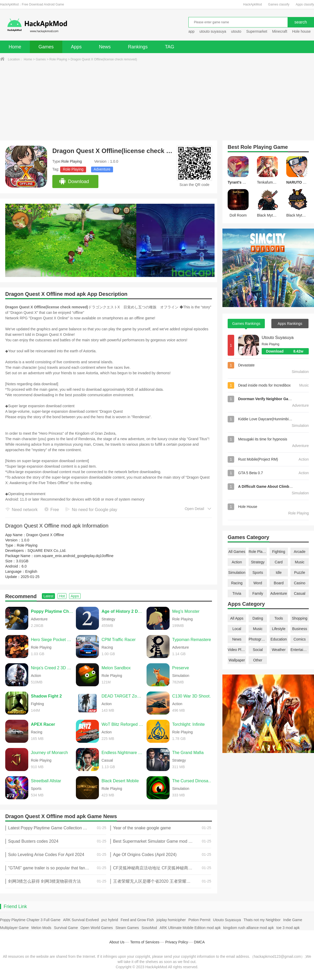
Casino (300, 583)
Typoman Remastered (193, 640)
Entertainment (300, 650)
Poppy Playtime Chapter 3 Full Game (30, 920)
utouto (236, 31)
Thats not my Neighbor (262, 920)
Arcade (300, 552)
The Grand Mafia (188, 753)
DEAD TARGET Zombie (123, 696)
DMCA (199, 942)
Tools (279, 618)
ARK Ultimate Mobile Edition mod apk (190, 928)
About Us (117, 942)
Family (258, 593)
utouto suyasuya (213, 31)
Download (74, 182)
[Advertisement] (157, 101)
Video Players (237, 650)
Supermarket (257, 31)
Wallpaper (237, 660)
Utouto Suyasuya (278, 338)
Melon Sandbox (116, 668)
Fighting (279, 552)
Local (237, 629)
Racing (237, 583)
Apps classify (305, 4)
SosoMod (149, 928)
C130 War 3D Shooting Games (193, 696)
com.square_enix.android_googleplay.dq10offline (74, 556)
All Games (237, 552)
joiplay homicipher (171, 920)
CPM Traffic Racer (119, 640)
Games (46, 47)
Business (300, 629)
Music (300, 562)
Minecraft (280, 31)
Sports (258, 573)
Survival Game (66, 928)
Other (258, 660)
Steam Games (127, 928)
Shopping (299, 618)
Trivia (237, 593)
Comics (300, 639)
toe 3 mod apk (288, 928)
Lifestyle (279, 629)
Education (279, 639)
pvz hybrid (110, 920)
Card (279, 562)
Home (15, 47)
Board (279, 583)
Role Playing (58, 59)
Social (258, 650)
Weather (279, 650)
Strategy (258, 562)
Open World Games (97, 928)
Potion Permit (199, 920)
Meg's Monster (186, 611)
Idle (279, 573)
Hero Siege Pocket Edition (52, 640)
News (105, 47)
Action (237, 562)
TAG (170, 47)
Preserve (181, 668)
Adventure (102, 169)
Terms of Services (145, 942)
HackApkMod (252, 4)
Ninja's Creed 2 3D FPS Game (52, 668)
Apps (76, 47)
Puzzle (300, 573)
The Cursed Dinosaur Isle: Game (193, 781)
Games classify (279, 4)
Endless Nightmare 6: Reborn (123, 753)
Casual (300, 593)
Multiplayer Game (14, 928)
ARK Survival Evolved (81, 920)
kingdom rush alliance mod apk (248, 928)
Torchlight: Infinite (189, 724)
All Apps (237, 618)
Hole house (302, 31)
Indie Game (293, 920)
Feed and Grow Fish (137, 920)
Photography (258, 639)
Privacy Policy (176, 942)
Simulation (237, 573)
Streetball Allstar (46, 781)
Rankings (138, 47)
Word (258, 583)
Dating (258, 618)
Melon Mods (41, 928)
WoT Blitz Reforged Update (123, 724)
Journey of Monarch (49, 753)
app (191, 31)
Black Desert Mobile (120, 781)
